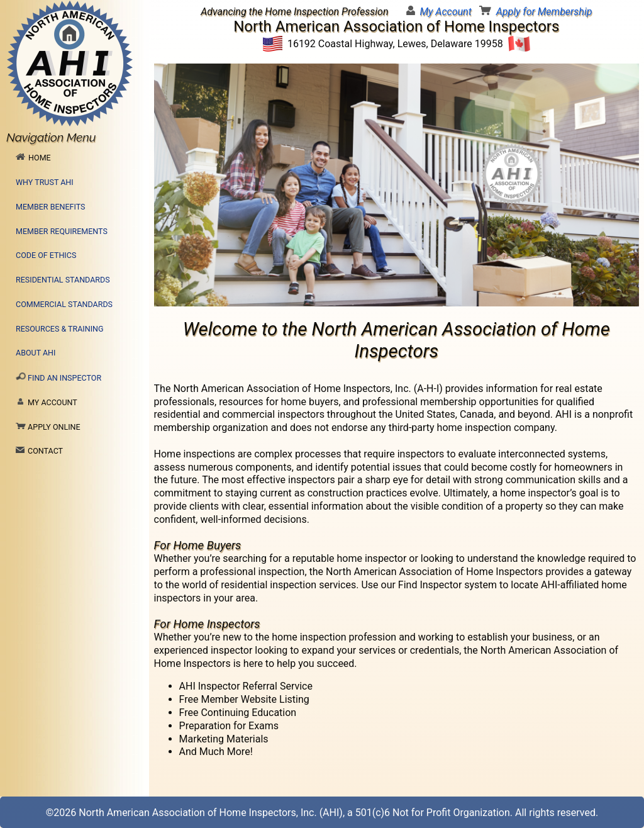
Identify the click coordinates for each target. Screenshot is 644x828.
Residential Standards (63, 280)
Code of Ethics (46, 255)
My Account (446, 12)
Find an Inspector (58, 378)
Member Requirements (62, 231)
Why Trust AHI (45, 182)
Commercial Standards (64, 304)
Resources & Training (60, 329)
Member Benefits (50, 207)
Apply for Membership (544, 12)
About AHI (36, 353)
